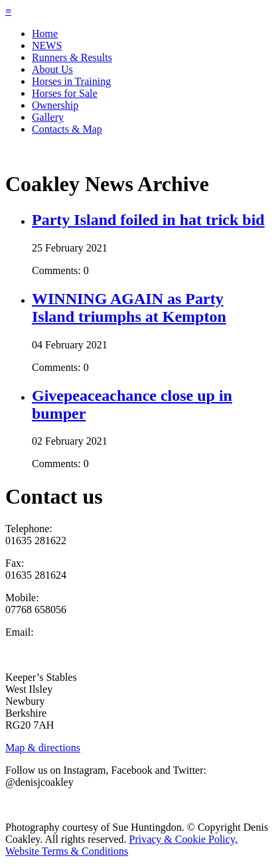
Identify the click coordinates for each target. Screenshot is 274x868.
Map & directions (43, 748)
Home (45, 34)
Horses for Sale (65, 93)
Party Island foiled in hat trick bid (148, 220)
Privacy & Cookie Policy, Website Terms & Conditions (121, 845)
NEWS (47, 45)
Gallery (48, 117)
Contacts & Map (67, 129)
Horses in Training (71, 81)
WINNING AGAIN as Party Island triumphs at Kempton (129, 308)
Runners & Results (72, 57)
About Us (52, 69)
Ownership (55, 105)
